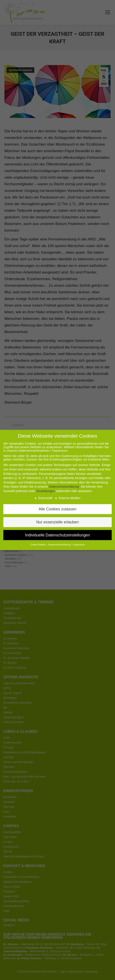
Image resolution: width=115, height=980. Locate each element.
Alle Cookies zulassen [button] (57, 502)
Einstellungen (46, 484)
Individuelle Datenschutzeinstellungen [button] (58, 528)
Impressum (79, 538)
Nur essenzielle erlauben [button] (58, 515)
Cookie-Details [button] (38, 538)
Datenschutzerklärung (64, 480)
